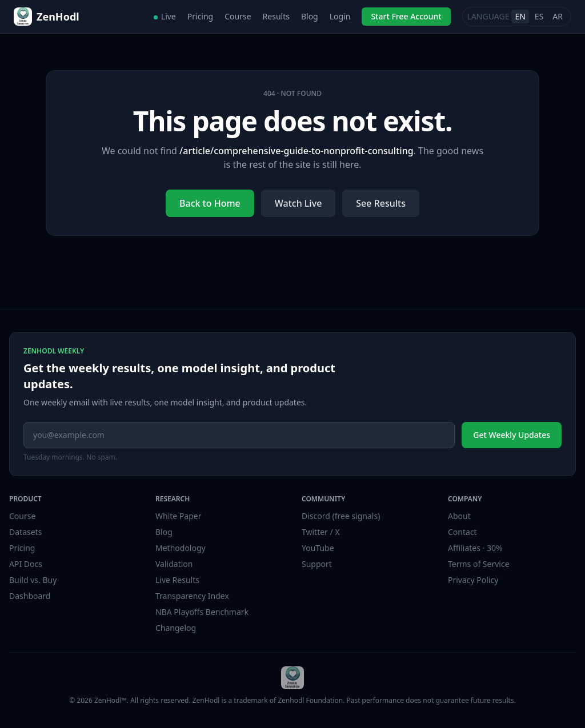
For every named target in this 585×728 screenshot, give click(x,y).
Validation (174, 564)
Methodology (181, 548)
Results (276, 16)
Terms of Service (479, 564)
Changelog (176, 628)
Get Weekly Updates (512, 435)
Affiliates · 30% (475, 548)
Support (317, 564)
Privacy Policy (473, 580)
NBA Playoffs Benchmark (202, 612)
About (459, 516)
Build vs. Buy (33, 580)
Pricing (200, 16)
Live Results (177, 580)
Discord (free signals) (341, 516)
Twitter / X (321, 532)
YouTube (318, 548)
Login (340, 16)
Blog (310, 16)
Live (165, 16)
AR (558, 16)
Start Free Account (406, 16)
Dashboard (30, 596)
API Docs (26, 564)
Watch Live (298, 203)
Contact (462, 532)
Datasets (25, 532)
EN (520, 16)
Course (238, 16)
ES (539, 16)
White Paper (179, 516)
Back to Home (210, 203)
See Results (381, 203)
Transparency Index (192, 596)
